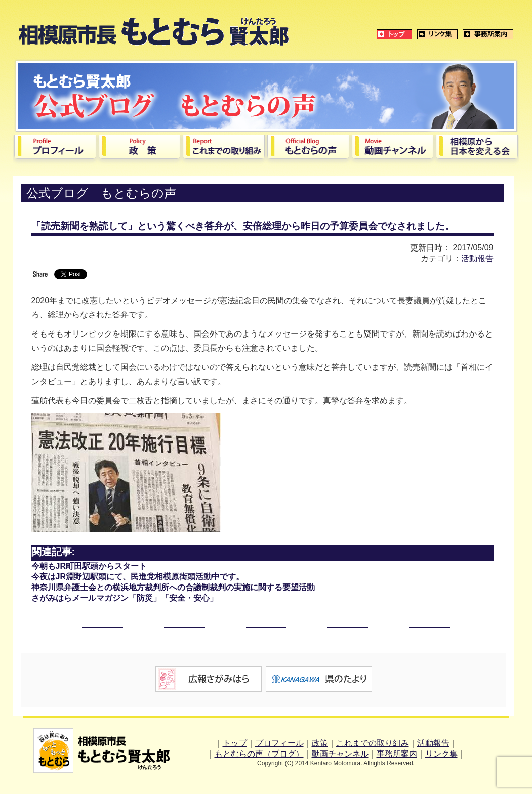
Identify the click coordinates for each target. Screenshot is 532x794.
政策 (320, 743)
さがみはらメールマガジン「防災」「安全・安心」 (125, 598)
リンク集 (441, 754)
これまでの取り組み (373, 743)
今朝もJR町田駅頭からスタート (89, 566)
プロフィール (279, 743)
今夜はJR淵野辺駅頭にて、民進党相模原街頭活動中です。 (138, 577)
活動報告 (477, 258)
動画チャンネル (340, 754)
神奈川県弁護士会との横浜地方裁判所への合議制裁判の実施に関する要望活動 (173, 587)
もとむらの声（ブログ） (259, 754)
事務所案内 (397, 754)
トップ (235, 743)
